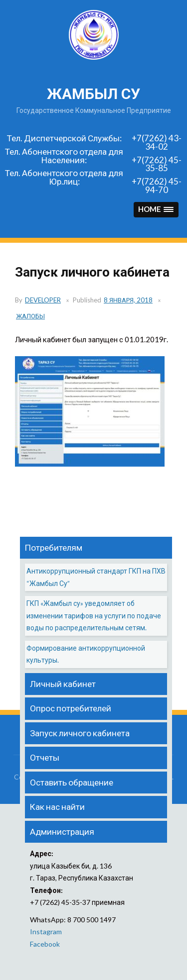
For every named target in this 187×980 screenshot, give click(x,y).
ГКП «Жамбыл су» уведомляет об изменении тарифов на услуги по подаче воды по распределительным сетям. (94, 615)
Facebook (45, 944)
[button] (156, 210)
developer (43, 300)
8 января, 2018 (128, 300)
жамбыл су (93, 94)
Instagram (46, 931)
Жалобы (30, 316)
